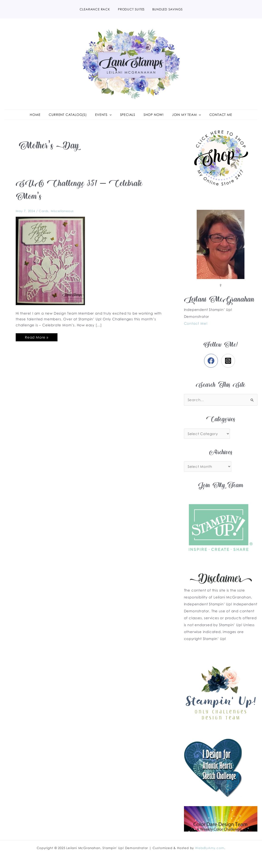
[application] (111, 117)
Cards (44, 215)
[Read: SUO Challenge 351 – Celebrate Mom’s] (50, 264)
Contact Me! (196, 327)
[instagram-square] (229, 365)
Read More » (36, 340)
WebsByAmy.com (210, 848)
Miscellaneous (62, 215)
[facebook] (212, 365)
